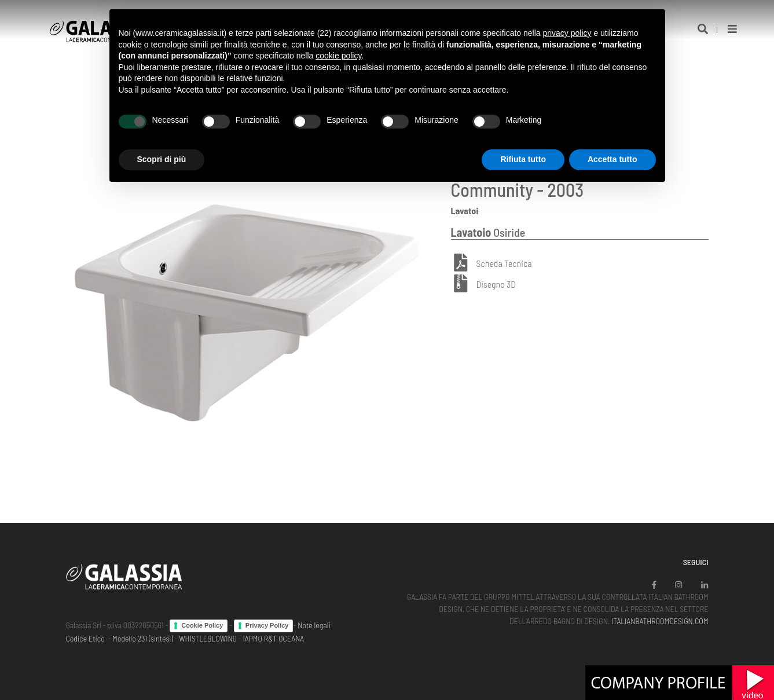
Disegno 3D (496, 284)
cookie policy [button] (338, 56)
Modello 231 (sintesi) (143, 638)
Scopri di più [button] (162, 159)
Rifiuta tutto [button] (523, 159)
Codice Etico (85, 638)
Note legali (314, 625)
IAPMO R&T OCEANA (274, 638)
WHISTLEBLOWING (208, 638)
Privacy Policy (267, 625)
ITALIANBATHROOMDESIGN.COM (660, 621)
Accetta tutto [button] (612, 159)
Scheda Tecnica (504, 263)
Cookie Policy (202, 625)
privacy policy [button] (567, 33)
